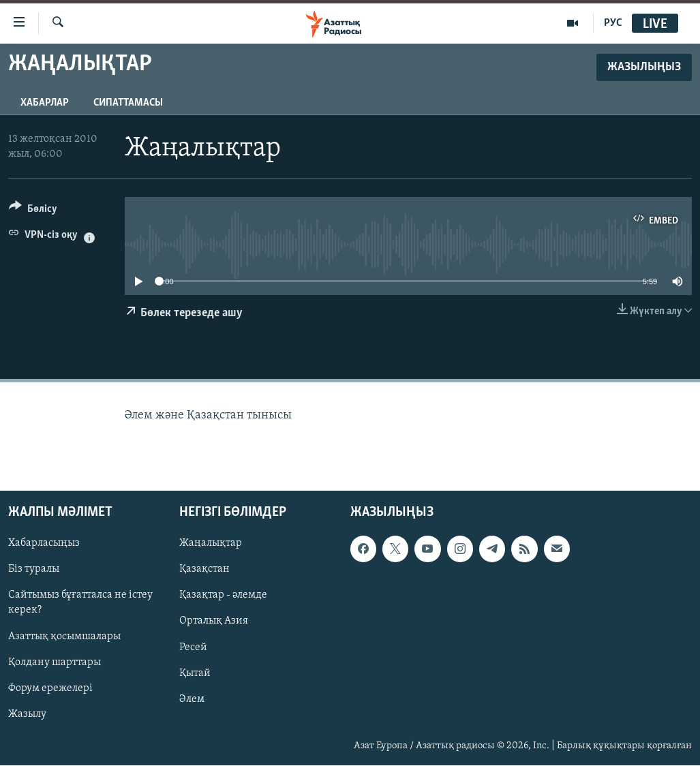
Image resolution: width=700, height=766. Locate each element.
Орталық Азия (214, 622)
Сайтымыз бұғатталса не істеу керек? (80, 603)
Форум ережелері (50, 688)
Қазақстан (204, 570)
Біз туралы (34, 570)
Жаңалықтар (211, 544)
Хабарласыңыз (44, 544)
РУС (613, 23)
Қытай (195, 673)
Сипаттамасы (128, 103)
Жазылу (27, 714)
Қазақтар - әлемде (223, 596)
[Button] (33, 211)
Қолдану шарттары (55, 662)
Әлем (192, 699)
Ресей (193, 647)
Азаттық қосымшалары (64, 637)
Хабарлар (45, 103)
